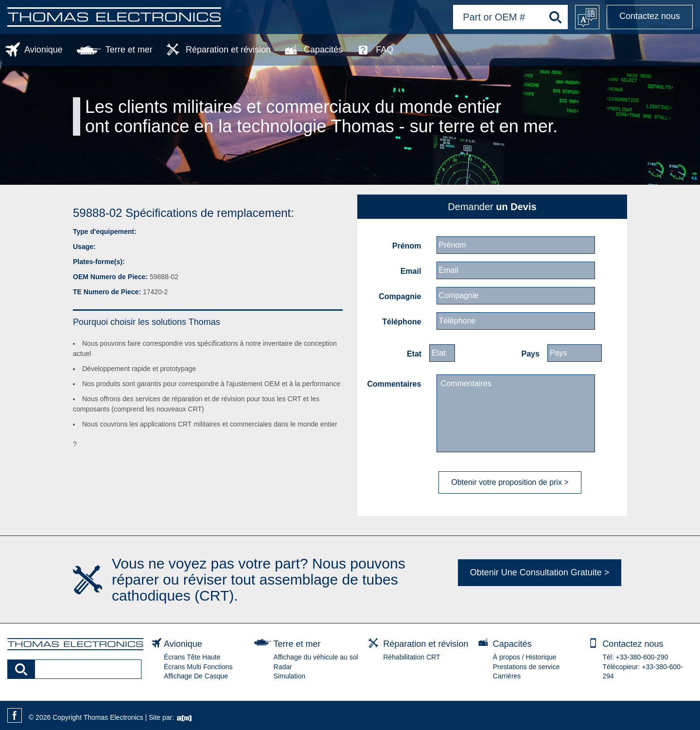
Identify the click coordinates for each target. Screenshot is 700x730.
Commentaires (394, 384)
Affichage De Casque (196, 676)
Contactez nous (650, 16)
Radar (283, 667)
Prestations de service (526, 667)
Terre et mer (129, 50)
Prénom (407, 246)
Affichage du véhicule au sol (316, 657)
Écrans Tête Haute (192, 657)
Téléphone (402, 322)
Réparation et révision (228, 50)
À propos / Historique (525, 657)
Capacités (323, 50)
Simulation (289, 676)
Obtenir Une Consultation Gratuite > (540, 572)
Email (411, 271)
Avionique (44, 50)
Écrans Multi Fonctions (198, 667)
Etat (414, 354)
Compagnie (400, 296)
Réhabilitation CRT (411, 657)
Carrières (507, 676)
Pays (531, 354)
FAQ (385, 50)
